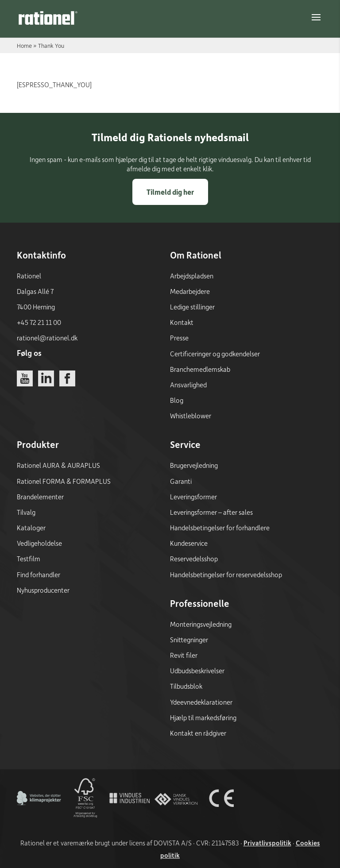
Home (24, 45)
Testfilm (29, 559)
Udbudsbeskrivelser (197, 671)
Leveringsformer (193, 497)
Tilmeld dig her (170, 192)
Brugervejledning (194, 465)
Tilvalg (26, 512)
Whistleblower (191, 416)
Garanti (181, 481)
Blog (177, 400)
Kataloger (31, 528)
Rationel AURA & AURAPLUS (58, 465)
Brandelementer (40, 497)
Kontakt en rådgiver (198, 733)
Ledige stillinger (192, 307)
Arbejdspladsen (192, 276)
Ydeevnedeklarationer (201, 702)
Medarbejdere (190, 291)
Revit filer (184, 655)
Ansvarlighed (188, 385)
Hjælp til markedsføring (203, 718)
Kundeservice (189, 543)
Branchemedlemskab (200, 369)
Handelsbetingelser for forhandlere (220, 528)
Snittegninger (189, 640)
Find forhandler (39, 575)
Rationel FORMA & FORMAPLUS (64, 481)
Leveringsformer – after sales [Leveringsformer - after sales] (211, 512)
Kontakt (182, 322)
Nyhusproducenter (43, 590)
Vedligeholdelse (39, 543)
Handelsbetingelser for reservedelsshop (226, 575)
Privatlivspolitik (267, 843)
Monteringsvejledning (201, 624)
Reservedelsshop (194, 559)
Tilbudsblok (186, 686)
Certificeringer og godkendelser (215, 354)
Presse (179, 338)
